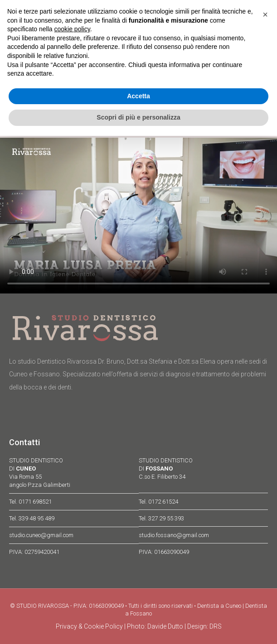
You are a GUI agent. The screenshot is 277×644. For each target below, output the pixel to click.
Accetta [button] (138, 96)
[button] (265, 14)
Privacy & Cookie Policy (89, 626)
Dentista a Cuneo (219, 606)
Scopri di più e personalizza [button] (138, 117)
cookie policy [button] (72, 29)
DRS (216, 626)
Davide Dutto (165, 626)
